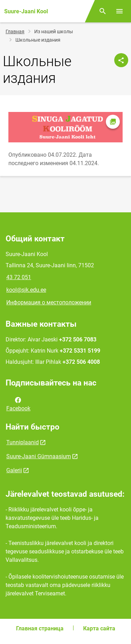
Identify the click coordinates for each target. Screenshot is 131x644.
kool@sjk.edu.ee (26, 290)
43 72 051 (19, 277)
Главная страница (40, 628)
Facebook (18, 404)
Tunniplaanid (23, 442)
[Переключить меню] (119, 11)
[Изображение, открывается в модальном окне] (65, 127)
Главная (15, 31)
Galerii (14, 470)
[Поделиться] (121, 60)
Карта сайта (99, 628)
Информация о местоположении (49, 302)
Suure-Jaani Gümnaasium (39, 456)
